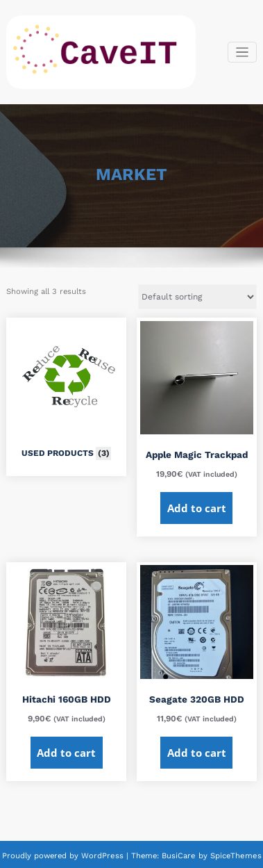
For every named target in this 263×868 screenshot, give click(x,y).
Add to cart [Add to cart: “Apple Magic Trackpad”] (197, 508)
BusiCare (180, 855)
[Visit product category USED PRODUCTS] (67, 393)
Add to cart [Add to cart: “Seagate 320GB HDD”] (197, 753)
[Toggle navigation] (243, 52)
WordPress (103, 855)
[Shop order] (197, 297)
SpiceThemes (234, 855)
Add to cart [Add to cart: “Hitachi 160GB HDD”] (66, 753)
